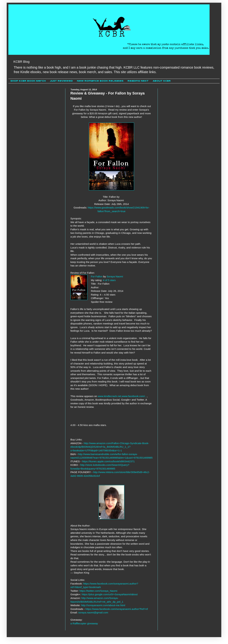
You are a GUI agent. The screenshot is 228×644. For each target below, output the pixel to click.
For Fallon (97, 276)
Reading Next (138, 81)
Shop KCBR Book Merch (28, 81)
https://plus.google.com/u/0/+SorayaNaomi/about (110, 594)
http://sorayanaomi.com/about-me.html (103, 605)
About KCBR (162, 81)
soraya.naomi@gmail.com (93, 612)
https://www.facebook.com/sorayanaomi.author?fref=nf (117, 609)
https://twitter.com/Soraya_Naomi (98, 591)
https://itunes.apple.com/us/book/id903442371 (108, 461)
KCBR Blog (21, 62)
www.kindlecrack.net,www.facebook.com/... (122, 396)
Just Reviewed (61, 81)
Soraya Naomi (115, 276)
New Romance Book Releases (100, 81)
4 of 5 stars (109, 280)
